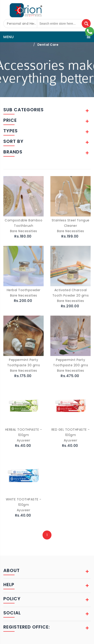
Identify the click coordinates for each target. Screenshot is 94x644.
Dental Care (48, 45)
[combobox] (20, 24)
